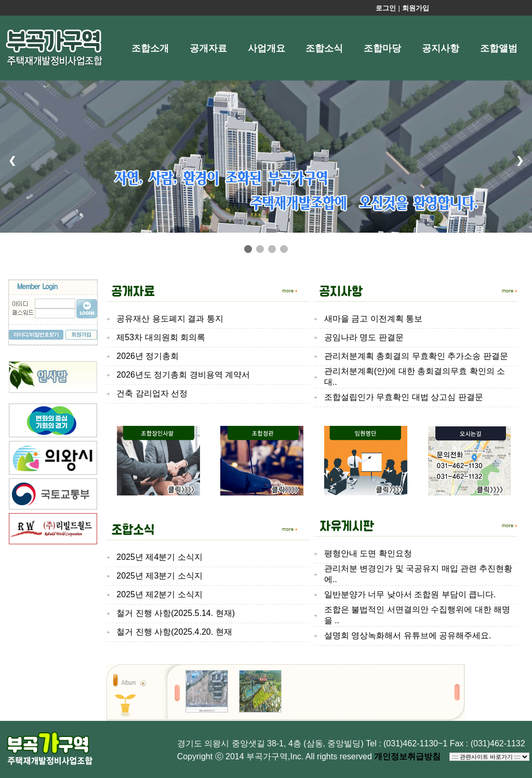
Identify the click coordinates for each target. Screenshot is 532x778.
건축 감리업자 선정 (152, 393)
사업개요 (267, 48)
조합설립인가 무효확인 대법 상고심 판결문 (404, 397)
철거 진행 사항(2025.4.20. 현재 (174, 632)
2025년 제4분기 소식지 (159, 557)
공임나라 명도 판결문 (364, 337)
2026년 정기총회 (148, 356)
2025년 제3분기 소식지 (159, 576)
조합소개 (150, 48)
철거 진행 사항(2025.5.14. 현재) (176, 613)
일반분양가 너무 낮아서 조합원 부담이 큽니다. (410, 594)
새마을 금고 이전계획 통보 (373, 319)
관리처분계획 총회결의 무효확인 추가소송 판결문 (416, 356)
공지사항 (441, 48)
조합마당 (382, 48)
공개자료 (208, 48)
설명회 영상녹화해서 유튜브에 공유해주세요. (408, 635)
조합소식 (324, 48)
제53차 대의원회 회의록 (161, 337)
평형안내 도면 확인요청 (368, 553)
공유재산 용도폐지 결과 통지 (170, 319)
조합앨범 (499, 48)
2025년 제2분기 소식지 (159, 594)
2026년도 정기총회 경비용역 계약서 (183, 375)
